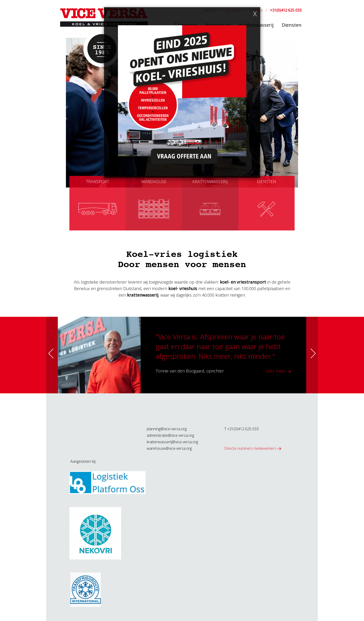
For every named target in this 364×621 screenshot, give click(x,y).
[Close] (255, 14)
